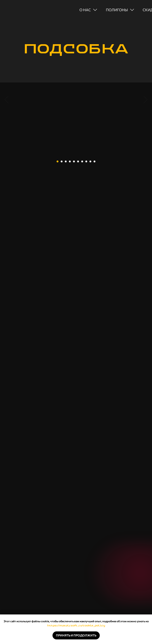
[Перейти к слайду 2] (62, 161)
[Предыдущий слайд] (7, 122)
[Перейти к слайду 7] (82, 161)
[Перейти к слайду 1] (58, 161)
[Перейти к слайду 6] (78, 161)
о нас (85, 10)
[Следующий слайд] (145, 122)
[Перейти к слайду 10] (94, 161)
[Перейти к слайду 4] (70, 161)
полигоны (117, 10)
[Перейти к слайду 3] (66, 161)
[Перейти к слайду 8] (86, 161)
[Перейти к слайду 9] (90, 161)
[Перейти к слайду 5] (74, 161)
